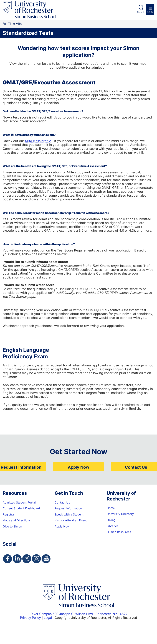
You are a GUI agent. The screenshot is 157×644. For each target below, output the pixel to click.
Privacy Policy (30, 618)
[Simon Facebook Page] (7, 559)
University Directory (120, 514)
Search (141, 12)
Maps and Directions (17, 520)
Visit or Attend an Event (71, 520)
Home (111, 508)
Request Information (21, 467)
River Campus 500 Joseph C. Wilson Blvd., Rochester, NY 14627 (79, 614)
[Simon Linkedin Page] (17, 559)
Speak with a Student (69, 514)
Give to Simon (12, 526)
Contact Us (136, 467)
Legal (48, 618)
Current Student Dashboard (21, 508)
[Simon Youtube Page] (46, 559)
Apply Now (78, 467)
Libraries (112, 526)
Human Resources (119, 532)
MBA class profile (38, 141)
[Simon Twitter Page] (27, 559)
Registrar (9, 514)
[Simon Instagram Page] (36, 559)
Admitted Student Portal (19, 502)
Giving (111, 520)
